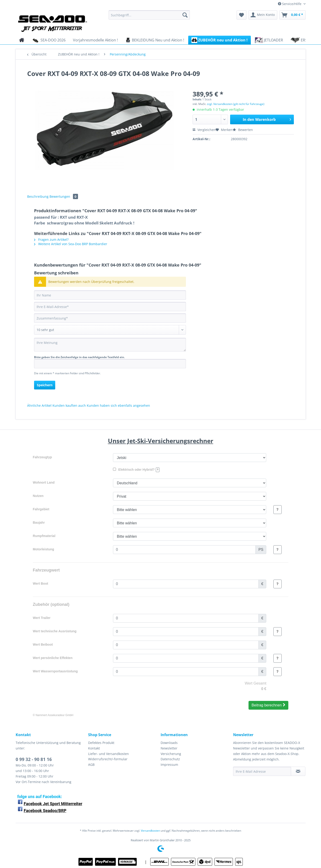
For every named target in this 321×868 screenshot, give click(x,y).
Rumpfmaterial (44, 536)
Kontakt (94, 748)
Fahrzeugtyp (42, 457)
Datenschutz (170, 759)
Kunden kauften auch (69, 405)
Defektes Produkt (101, 743)
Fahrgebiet (41, 509)
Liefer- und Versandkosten (108, 754)
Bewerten (243, 130)
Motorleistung (44, 549)
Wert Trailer (42, 618)
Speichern (45, 385)
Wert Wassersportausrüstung (55, 671)
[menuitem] (149, 17)
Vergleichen (204, 130)
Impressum (169, 765)
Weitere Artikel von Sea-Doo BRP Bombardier (71, 244)
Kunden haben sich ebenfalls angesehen (118, 405)
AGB (91, 765)
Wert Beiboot (43, 644)
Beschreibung (38, 196)
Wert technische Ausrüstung (55, 631)
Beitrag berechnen (268, 705)
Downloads (169, 743)
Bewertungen (64, 196)
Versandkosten (150, 831)
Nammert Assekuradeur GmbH (55, 715)
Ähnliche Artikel (39, 405)
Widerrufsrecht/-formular (108, 759)
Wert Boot (41, 584)
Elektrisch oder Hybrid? (136, 470)
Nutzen (38, 496)
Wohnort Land (44, 482)
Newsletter (169, 748)
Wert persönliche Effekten (53, 658)
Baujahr (39, 523)
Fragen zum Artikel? (51, 239)
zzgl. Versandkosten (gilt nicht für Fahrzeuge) (236, 104)
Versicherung (171, 754)
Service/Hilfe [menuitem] (290, 4)
